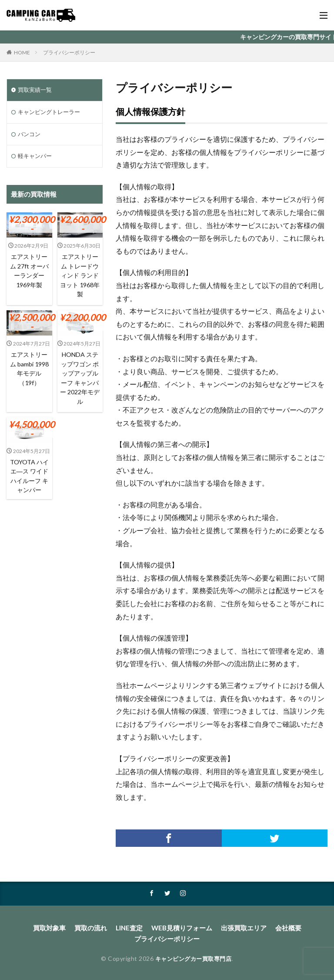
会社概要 (281, 928)
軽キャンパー (36, 158)
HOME (22, 52)
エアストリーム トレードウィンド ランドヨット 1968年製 (80, 277)
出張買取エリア (239, 928)
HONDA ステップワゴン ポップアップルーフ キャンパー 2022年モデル (80, 379)
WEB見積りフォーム (181, 928)
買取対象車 (56, 928)
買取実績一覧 (36, 90)
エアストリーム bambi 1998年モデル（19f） (29, 369)
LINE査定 (131, 928)
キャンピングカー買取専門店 (193, 957)
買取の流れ (95, 928)
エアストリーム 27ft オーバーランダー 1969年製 (29, 272)
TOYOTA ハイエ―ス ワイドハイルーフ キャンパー (29, 476)
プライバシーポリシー (69, 52)
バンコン (30, 136)
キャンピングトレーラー (51, 113)
